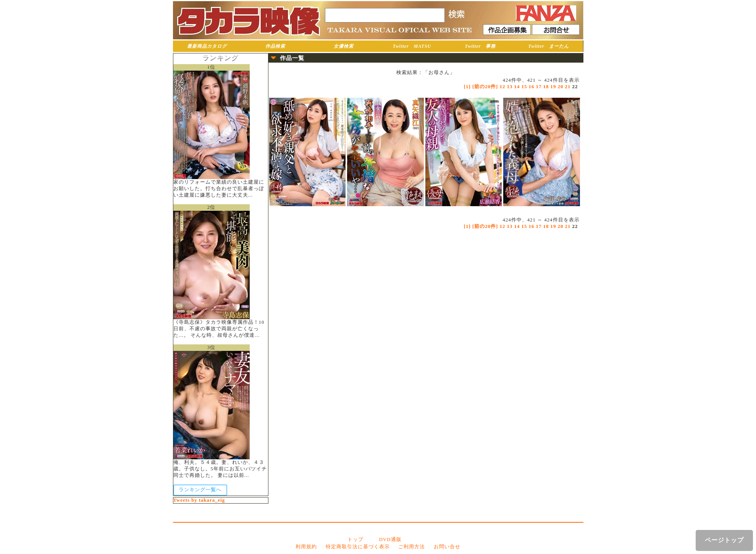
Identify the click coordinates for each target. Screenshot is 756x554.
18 (546, 87)
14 (517, 87)
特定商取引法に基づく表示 (358, 547)
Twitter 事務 (481, 46)
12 (503, 87)
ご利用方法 (412, 547)
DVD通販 (390, 539)
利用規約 (306, 547)
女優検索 (344, 46)
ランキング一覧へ (200, 490)
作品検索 (275, 46)
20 (561, 87)
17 (539, 87)
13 (510, 87)
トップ (355, 539)
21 (568, 87)
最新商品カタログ (207, 46)
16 (532, 87)
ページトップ (724, 540)
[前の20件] (485, 87)
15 (524, 87)
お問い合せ (447, 547)
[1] (467, 87)
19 (553, 87)
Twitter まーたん (549, 46)
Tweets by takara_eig (199, 500)
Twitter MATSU (412, 46)
